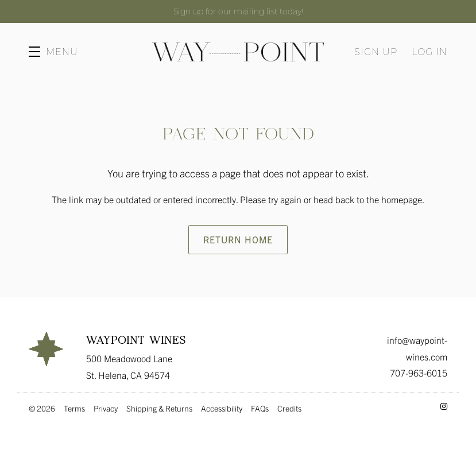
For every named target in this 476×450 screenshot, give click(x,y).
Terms (74, 408)
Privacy (106, 408)
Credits (289, 408)
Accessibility (222, 408)
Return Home (238, 239)
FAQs (260, 408)
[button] (53, 52)
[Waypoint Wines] (46, 349)
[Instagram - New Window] (444, 406)
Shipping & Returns (159, 408)
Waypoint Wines (238, 52)
